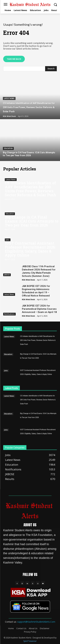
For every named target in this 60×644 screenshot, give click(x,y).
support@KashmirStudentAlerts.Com (36, 622)
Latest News (9, 98)
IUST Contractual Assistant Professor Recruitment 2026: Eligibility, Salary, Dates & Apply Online (30, 249)
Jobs (8, 240)
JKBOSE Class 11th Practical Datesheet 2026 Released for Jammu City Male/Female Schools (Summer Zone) (39, 271)
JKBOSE (7, 275)
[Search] (51, 69)
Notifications (9, 314)
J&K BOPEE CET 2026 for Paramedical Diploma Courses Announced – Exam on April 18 (39, 309)
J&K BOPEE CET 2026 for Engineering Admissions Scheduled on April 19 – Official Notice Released (36, 291)
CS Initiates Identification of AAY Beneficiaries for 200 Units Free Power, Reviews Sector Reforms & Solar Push (30, 189)
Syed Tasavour (30, 641)
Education (8, 148)
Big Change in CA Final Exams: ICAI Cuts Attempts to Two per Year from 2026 (32, 221)
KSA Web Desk (28, 280)
